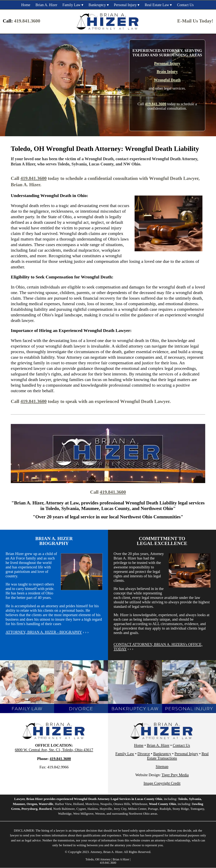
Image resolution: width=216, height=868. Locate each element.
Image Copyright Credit (162, 783)
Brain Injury (167, 71)
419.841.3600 (27, 21)
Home (26, 5)
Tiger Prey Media (175, 775)
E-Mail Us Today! (195, 21)
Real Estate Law (157, 5)
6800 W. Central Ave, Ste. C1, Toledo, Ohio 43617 (54, 750)
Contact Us (185, 5)
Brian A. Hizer (46, 5)
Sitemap (162, 766)
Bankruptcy (97, 5)
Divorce (144, 754)
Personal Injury (125, 5)
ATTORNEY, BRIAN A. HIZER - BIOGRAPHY (44, 632)
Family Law (71, 5)
